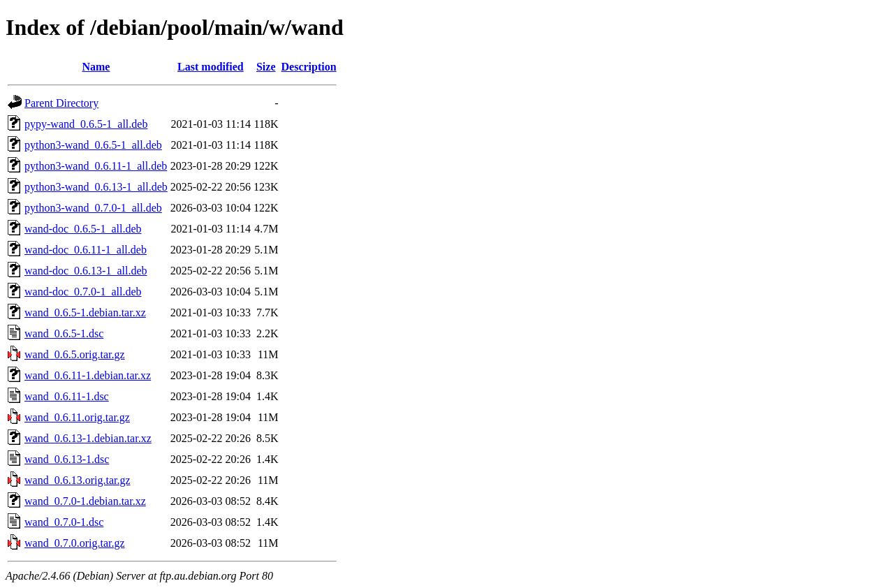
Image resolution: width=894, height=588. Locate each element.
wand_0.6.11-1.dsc (67, 396)
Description (309, 67)
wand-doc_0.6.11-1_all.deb (86, 250)
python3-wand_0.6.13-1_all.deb (96, 187)
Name (96, 67)
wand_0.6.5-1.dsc (64, 333)
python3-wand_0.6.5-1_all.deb (93, 145)
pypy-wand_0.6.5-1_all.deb (86, 124)
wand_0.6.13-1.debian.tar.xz (88, 438)
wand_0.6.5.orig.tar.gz (75, 354)
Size (266, 67)
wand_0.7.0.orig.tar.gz (75, 543)
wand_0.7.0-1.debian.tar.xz (85, 501)
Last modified (211, 67)
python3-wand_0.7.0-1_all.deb (93, 208)
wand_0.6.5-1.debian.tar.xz (85, 313)
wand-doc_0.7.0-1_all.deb (83, 292)
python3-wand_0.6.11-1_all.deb (96, 166)
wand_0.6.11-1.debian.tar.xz (88, 375)
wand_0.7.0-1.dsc (64, 522)
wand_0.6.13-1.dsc (67, 459)
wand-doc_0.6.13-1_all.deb (86, 271)
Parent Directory (61, 103)
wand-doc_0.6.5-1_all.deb (83, 229)
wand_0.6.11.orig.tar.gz (77, 417)
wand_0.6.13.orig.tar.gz (78, 480)
